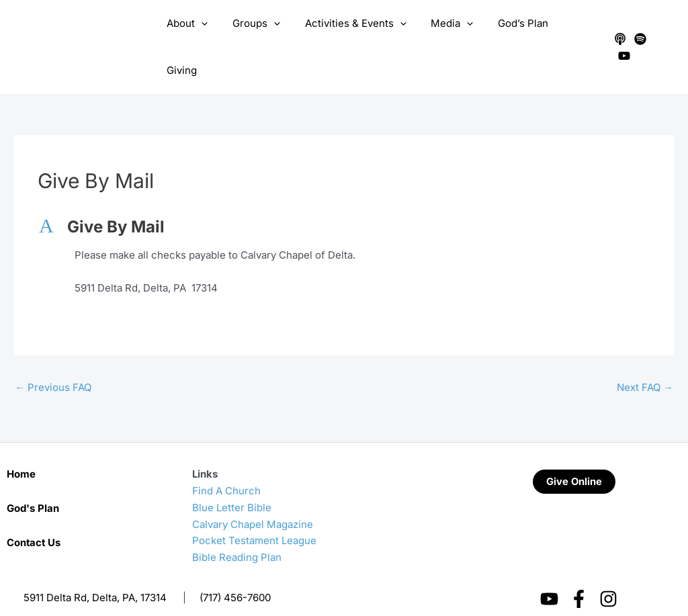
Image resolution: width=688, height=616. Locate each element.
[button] (344, 201)
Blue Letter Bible (232, 481)
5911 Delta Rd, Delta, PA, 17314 (95, 571)
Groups (260, 34)
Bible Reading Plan (237, 531)
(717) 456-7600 (235, 571)
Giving (573, 34)
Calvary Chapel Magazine (253, 498)
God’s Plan (513, 34)
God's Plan (33, 482)
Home (21, 448)
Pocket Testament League (254, 514)
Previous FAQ (53, 361)
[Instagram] (608, 573)
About (195, 34)
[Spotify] (638, 34)
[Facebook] (579, 573)
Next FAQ (645, 361)
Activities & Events (354, 34)
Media (446, 34)
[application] (209, 34)
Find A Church (226, 465)
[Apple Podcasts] (618, 34)
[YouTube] (658, 34)
